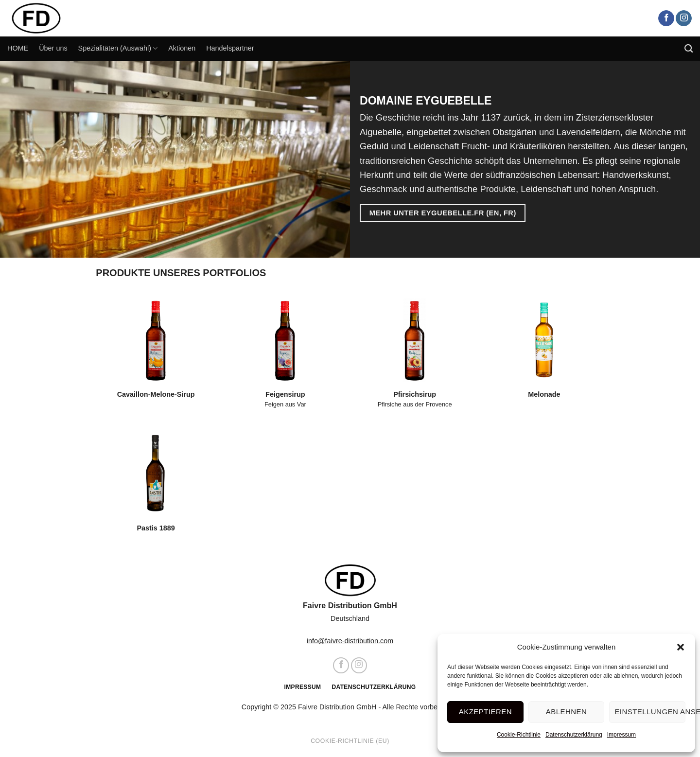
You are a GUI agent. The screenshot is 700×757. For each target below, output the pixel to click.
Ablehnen (566, 712)
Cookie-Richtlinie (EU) (350, 741)
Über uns (53, 48)
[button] (681, 647)
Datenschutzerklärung (574, 735)
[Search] (689, 49)
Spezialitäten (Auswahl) (118, 48)
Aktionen (182, 48)
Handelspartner (230, 48)
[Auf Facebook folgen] (666, 18)
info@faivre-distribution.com (350, 641)
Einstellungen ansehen (650, 712)
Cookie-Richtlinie (519, 735)
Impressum (621, 735)
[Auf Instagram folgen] (684, 18)
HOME (18, 48)
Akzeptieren (485, 712)
